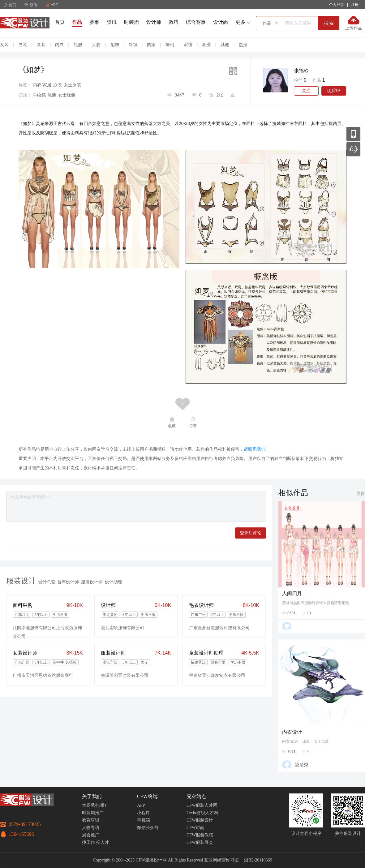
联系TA (334, 91)
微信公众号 (148, 828)
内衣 (59, 45)
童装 (41, 45)
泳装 (58, 85)
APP (141, 805)
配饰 (115, 45)
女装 (4, 45)
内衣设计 (292, 732)
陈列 (170, 45)
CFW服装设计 (200, 820)
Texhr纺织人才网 (202, 813)
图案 (151, 45)
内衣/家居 (42, 85)
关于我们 (92, 796)
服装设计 (21, 581)
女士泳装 (72, 85)
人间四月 (292, 593)
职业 (207, 45)
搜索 (329, 23)
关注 (306, 91)
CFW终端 (147, 796)
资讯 (112, 22)
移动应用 (353, 134)
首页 (10, 5)
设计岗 (221, 22)
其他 (225, 45)
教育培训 (91, 820)
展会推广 (91, 835)
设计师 (154, 22)
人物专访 (91, 828)
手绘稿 (39, 95)
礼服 (78, 45)
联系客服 (353, 149)
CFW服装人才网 (202, 805)
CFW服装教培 (200, 835)
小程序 (144, 813)
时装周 (131, 22)
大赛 (96, 45)
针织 (133, 45)
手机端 (144, 820)
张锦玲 (301, 71)
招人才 (103, 842)
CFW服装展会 (200, 842)
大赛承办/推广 (96, 805)
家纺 (188, 45)
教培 (174, 22)
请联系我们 (255, 449)
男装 (23, 45)
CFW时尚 (195, 828)
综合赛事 (196, 22)
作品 (77, 22)
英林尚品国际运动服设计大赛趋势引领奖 (316, 603)
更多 (361, 493)
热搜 (243, 45)
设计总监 (47, 582)
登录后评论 (251, 533)
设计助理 (114, 582)
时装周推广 (93, 813)
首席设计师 (68, 582)
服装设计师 (92, 582)
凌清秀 (302, 765)
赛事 (94, 22)
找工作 (88, 842)
